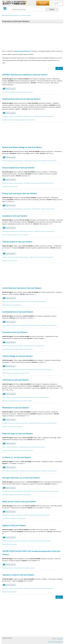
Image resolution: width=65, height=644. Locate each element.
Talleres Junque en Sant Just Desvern (17, 242)
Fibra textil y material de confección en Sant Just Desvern (37, 515)
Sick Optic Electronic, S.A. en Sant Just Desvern (21, 478)
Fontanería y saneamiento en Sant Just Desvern (40, 541)
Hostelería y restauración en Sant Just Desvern (13, 161)
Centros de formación (19, 568)
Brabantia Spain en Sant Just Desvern (17, 434)
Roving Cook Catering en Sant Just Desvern (19, 193)
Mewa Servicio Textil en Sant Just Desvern (19, 502)
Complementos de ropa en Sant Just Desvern (34, 346)
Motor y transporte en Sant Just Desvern (11, 370)
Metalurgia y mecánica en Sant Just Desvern (30, 325)
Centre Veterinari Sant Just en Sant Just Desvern (22, 288)
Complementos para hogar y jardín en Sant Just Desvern (32, 447)
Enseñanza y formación (8, 568)
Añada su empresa (56, 3)
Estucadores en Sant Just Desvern (10, 187)
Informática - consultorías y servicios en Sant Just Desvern (41, 231)
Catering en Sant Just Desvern (47, 209)
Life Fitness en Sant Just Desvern (16, 380)
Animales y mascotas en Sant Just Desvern (36, 302)
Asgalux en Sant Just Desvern (14, 525)
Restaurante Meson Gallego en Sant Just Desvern (22, 147)
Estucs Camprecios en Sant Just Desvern (18, 168)
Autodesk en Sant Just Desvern (15, 216)
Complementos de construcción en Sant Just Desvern (41, 257)
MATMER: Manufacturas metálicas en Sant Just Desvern (25, 75)
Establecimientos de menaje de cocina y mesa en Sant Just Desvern (18, 450)
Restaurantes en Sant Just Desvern (32, 161)
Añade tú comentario (9, 89)
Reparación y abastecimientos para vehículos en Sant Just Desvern (36, 370)
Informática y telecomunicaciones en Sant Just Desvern (15, 231)
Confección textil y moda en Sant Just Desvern (13, 346)
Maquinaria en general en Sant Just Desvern (12, 427)
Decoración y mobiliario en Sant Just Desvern (13, 183)
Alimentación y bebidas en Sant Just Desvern (12, 116)
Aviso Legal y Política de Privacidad (56, 642)
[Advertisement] (32, 36)
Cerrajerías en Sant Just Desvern (10, 261)
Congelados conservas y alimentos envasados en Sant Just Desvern (39, 116)
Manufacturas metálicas (27, 92)
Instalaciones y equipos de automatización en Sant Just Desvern (17, 495)
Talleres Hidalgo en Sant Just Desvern (17, 356)
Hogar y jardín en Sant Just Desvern (10, 447)
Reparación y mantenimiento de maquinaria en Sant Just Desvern (17, 401)
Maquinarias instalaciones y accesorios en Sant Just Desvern (35, 397)
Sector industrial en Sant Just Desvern (11, 325)
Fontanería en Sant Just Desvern (10, 544)
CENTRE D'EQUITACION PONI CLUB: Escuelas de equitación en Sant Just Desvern (31, 553)
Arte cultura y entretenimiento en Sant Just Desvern (14, 302)
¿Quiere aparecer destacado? (43, 3)
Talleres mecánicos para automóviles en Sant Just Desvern (16, 373)
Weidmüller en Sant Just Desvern (16, 408)
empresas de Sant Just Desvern (22, 51)
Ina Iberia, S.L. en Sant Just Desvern (17, 457)
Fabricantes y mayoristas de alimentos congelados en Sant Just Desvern (19, 120)
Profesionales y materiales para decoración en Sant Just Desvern (38, 183)
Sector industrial (6, 92)
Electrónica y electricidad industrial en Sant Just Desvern (46, 491)
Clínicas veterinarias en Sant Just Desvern (12, 305)
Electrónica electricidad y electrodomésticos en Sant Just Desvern (17, 491)
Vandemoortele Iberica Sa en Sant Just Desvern (21, 99)
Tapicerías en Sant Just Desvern (9, 592)
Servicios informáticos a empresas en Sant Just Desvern (15, 235)
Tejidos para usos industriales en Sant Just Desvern (14, 519)
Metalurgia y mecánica (16, 92)
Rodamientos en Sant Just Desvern (49, 325)
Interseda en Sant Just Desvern (15, 332)
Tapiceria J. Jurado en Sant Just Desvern (18, 575)
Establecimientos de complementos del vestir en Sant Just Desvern (17, 349)
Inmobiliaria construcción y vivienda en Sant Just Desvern (15, 257)
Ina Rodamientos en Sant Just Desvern (18, 312)
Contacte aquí (60, 639)
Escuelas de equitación (29, 568)
